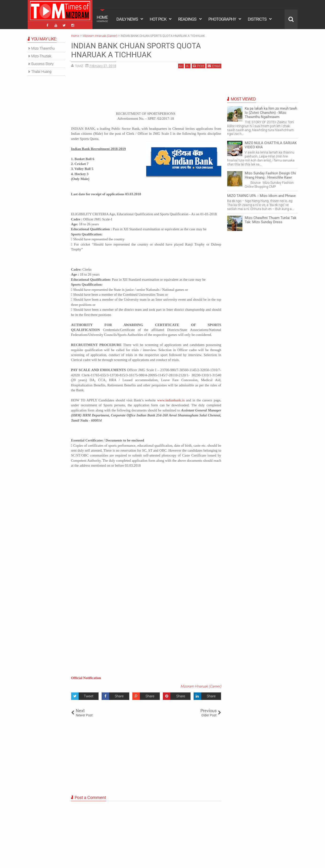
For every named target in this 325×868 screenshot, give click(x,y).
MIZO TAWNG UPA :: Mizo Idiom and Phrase (261, 196)
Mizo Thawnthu (43, 48)
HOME (102, 19)
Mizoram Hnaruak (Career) (201, 686)
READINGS (187, 19)
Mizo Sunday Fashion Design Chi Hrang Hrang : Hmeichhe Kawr (270, 175)
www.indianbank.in (171, 400)
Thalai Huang (41, 72)
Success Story (42, 64)
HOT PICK (158, 19)
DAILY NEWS (127, 19)
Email (214, 66)
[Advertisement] (146, 92)
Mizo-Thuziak (41, 56)
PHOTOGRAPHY (222, 19)
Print (199, 66)
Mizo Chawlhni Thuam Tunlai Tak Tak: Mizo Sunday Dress (271, 220)
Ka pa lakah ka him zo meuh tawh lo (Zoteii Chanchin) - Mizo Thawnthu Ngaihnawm (271, 113)
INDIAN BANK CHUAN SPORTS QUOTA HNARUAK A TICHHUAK (136, 50)
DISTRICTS (257, 19)
